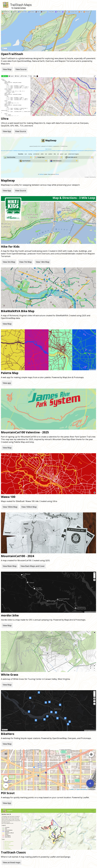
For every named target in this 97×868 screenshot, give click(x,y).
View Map (7, 69)
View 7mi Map (26, 262)
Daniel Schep (20, 8)
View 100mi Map (10, 507)
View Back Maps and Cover (33, 566)
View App (7, 131)
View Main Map (10, 566)
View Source (21, 69)
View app (7, 383)
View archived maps (12, 862)
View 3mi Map (9, 262)
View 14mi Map (43, 262)
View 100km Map (29, 507)
